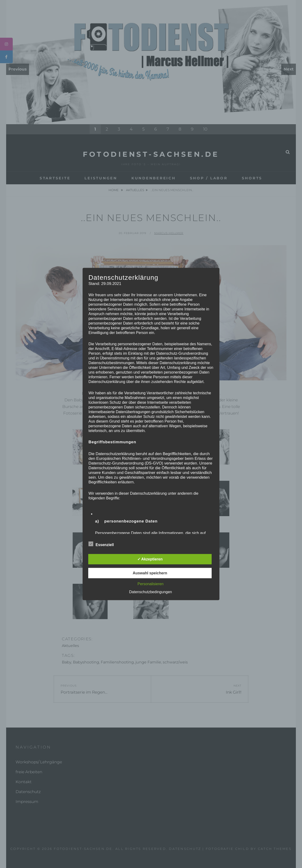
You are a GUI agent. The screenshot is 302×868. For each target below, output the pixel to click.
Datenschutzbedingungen (150, 592)
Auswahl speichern (150, 573)
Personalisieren (151, 584)
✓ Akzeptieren (150, 559)
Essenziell (101, 544)
